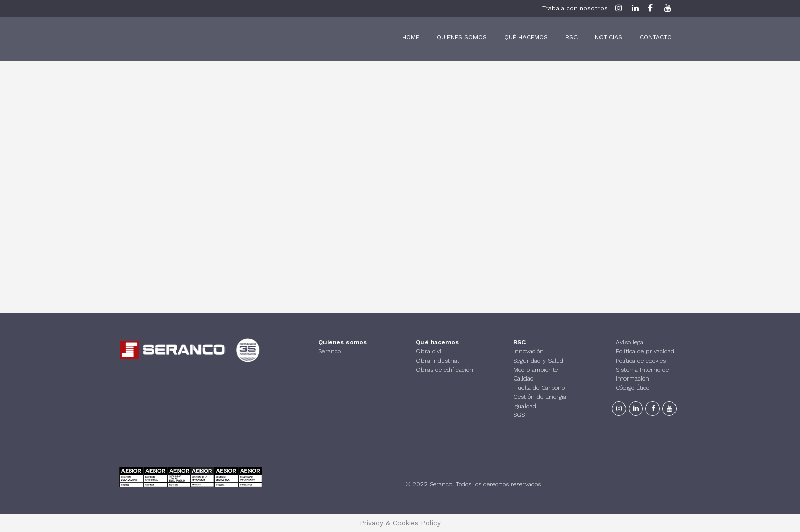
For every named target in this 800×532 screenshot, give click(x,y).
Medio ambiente (535, 369)
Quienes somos (343, 342)
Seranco (330, 351)
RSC (519, 342)
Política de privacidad (645, 351)
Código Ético (633, 387)
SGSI (520, 414)
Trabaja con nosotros (575, 8)
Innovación (529, 351)
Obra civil (429, 351)
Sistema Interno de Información (642, 373)
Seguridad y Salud (538, 360)
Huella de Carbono (539, 387)
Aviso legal (630, 342)
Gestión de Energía (540, 396)
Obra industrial (437, 360)
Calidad (523, 378)
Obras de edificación (445, 369)
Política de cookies (641, 360)
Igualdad (525, 405)
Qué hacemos (437, 342)
